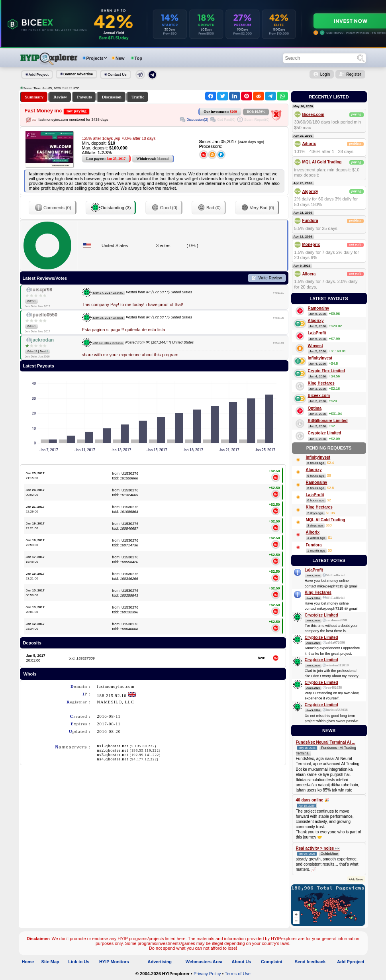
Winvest (315, 346)
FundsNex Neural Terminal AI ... (326, 742)
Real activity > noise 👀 (318, 848)
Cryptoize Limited (325, 433)
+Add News (356, 879)
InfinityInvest (320, 358)
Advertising (160, 962)
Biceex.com (314, 115)
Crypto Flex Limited (326, 371)
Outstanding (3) (111, 208)
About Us (242, 962)
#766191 (278, 293)
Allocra (309, 274)
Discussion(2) (197, 120)
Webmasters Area (204, 962)
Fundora (310, 221)
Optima (315, 408)
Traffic (138, 97)
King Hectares (321, 383)
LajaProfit (317, 333)
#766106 (278, 318)
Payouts (84, 97)
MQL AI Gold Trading (322, 162)
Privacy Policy (207, 974)
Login (325, 74)
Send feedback (310, 962)
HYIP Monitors (114, 962)
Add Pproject (351, 962)
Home (28, 962)
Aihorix (309, 144)
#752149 (278, 343)
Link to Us (79, 962)
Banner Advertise (78, 74)
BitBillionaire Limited (328, 421)
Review (60, 97)
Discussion (112, 97)
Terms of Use (238, 974)
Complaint (272, 962)
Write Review (270, 278)
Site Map (50, 962)
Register (354, 74)
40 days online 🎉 (313, 800)
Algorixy (310, 191)
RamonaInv (319, 308)
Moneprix (311, 245)
